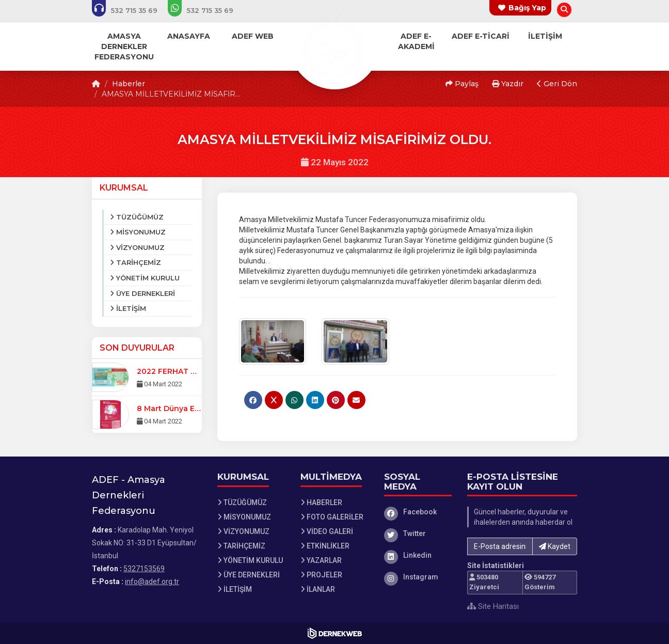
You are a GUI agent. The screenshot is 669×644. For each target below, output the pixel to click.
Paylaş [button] (462, 84)
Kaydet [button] (555, 546)
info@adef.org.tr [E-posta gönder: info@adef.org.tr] (152, 582)
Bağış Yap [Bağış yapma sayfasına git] (527, 8)
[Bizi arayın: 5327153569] (132, 10)
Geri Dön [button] (557, 84)
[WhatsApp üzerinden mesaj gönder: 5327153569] (208, 10)
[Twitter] (418, 533)
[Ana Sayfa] (334, 43)
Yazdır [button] (508, 84)
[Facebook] (418, 512)
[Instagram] (418, 577)
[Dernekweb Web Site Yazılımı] (335, 633)
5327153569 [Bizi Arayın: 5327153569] (144, 569)
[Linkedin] (418, 555)
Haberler (129, 84)
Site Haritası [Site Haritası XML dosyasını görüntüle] (493, 606)
